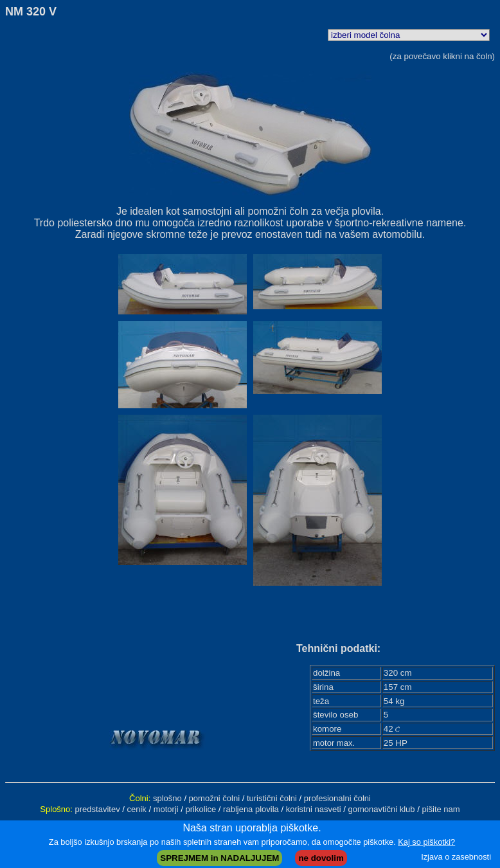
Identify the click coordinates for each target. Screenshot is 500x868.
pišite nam (441, 809)
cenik (137, 809)
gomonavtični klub (382, 809)
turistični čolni (272, 798)
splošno (167, 798)
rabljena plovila (251, 809)
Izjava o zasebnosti (456, 857)
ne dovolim (321, 858)
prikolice (201, 809)
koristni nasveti (314, 809)
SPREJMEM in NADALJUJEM (219, 858)
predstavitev (98, 809)
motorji (166, 809)
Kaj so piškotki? (426, 842)
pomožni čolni (215, 798)
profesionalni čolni (337, 798)
